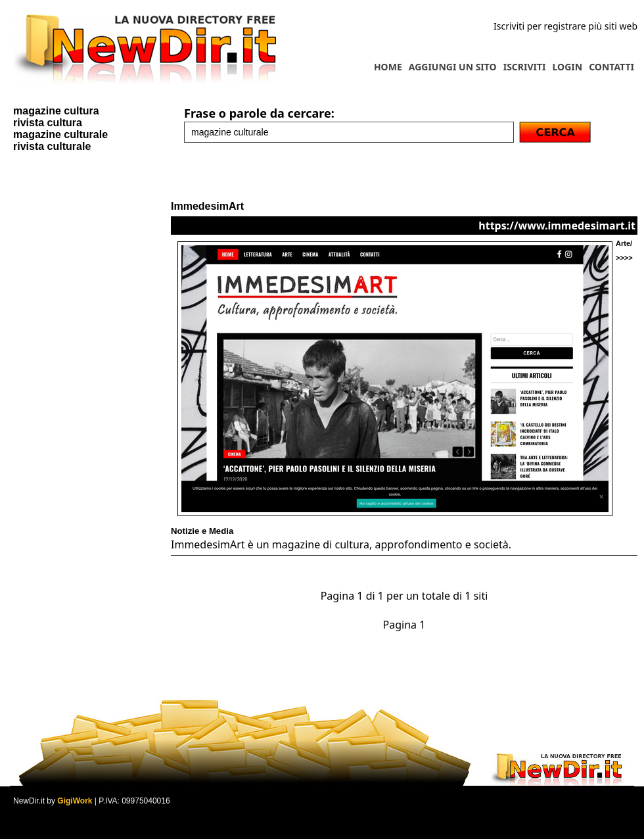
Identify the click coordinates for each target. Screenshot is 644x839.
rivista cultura (48, 123)
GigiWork (75, 801)
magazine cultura (56, 111)
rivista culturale (52, 146)
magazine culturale (60, 134)
